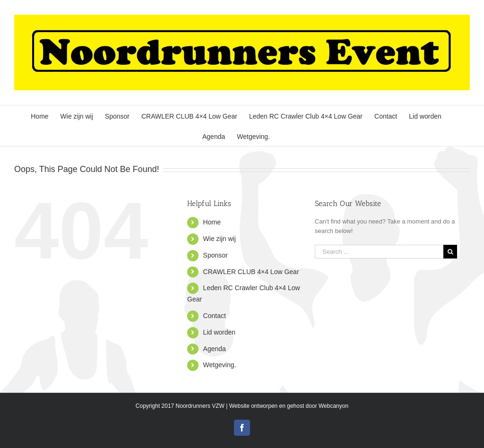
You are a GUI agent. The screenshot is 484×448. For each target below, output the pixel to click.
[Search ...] (379, 252)
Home (212, 222)
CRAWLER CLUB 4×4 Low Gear (251, 272)
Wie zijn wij (220, 239)
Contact (215, 316)
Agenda (215, 349)
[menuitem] (39, 116)
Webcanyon (333, 406)
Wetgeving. (220, 365)
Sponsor (216, 255)
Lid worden (220, 332)
